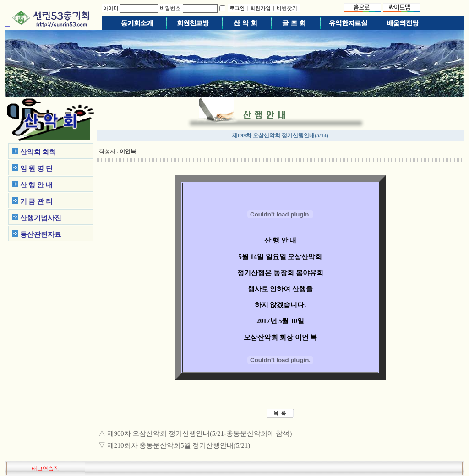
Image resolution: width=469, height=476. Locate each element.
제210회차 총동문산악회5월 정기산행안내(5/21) (179, 445)
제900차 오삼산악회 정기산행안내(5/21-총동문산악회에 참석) (200, 433)
